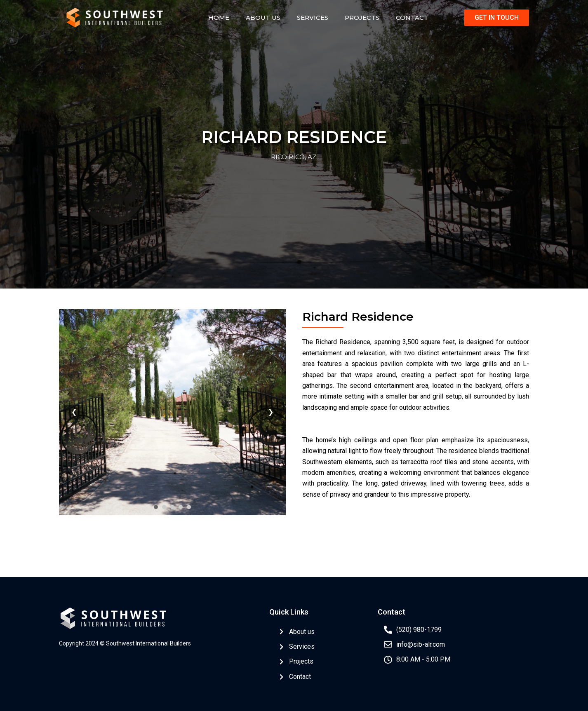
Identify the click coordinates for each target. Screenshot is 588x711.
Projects (362, 18)
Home (219, 18)
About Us (263, 18)
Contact (412, 18)
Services (313, 18)
